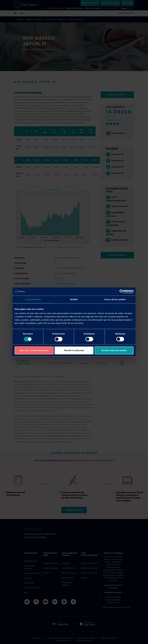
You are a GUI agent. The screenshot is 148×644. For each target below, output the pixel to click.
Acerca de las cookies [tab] (115, 299)
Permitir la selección (74, 350)
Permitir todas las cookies (114, 350)
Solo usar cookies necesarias (34, 350)
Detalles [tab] (74, 299)
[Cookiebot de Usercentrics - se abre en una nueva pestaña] (122, 292)
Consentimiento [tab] (33, 299)
